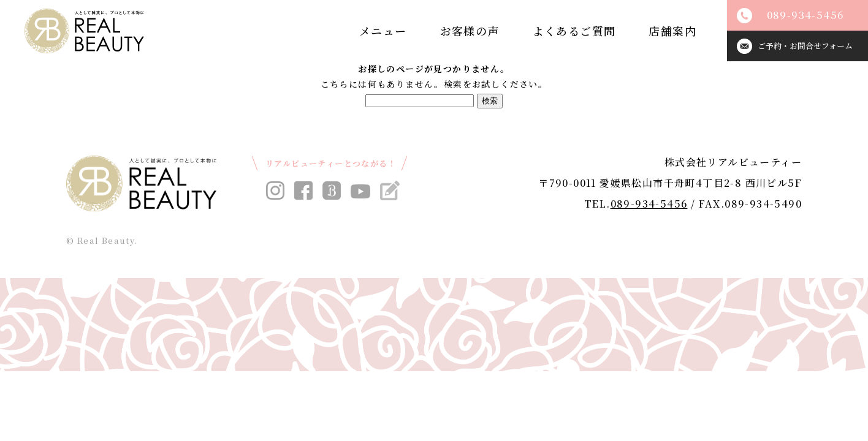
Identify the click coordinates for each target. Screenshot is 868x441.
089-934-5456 (649, 204)
